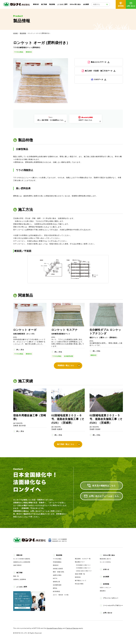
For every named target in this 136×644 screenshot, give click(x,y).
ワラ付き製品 (19, 52)
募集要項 (103, 591)
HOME (16, 33)
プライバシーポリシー (111, 598)
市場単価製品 (57, 562)
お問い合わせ (131, 4)
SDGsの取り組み (75, 4)
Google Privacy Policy (55, 628)
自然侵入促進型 (58, 569)
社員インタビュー (106, 588)
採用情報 (121, 4)
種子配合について (81, 581)
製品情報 (52, 4)
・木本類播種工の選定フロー (83, 568)
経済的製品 (56, 591)
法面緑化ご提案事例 (20, 579)
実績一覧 (16, 576)
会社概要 (86, 4)
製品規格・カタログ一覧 (83, 559)
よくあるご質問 (62, 4)
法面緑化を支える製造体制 (22, 562)
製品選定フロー (80, 562)
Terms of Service (72, 628)
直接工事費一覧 (80, 574)
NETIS (55, 578)
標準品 (55, 588)
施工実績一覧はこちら (69, 444)
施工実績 (44, 4)
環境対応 (29, 52)
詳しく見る (20, 350)
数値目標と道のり (106, 559)
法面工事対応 (17, 565)
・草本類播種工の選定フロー (83, 565)
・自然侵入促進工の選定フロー (83, 571)
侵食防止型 (56, 582)
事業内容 (36, 4)
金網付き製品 (57, 575)
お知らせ (106, 569)
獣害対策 (78, 577)
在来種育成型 (69, 356)
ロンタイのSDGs (105, 562)
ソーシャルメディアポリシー (113, 605)
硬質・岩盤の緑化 (59, 572)
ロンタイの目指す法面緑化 (22, 559)
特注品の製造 (79, 584)
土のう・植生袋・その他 (61, 595)
